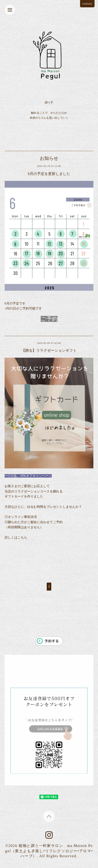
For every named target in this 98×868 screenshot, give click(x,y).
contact (87, 4)
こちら (22, 538)
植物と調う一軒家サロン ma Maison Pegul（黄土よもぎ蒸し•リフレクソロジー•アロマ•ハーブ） (49, 851)
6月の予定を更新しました (49, 174)
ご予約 (49, 319)
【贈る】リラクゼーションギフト (49, 350)
